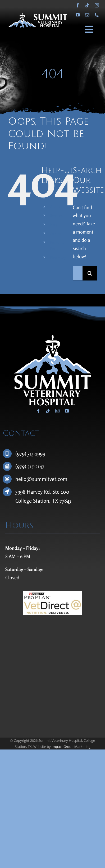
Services (56, 215)
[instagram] (97, 5)
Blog (54, 224)
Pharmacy (58, 258)
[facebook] (78, 5)
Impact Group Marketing (71, 747)
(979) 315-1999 (30, 453)
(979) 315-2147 (30, 466)
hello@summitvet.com (41, 479)
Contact (56, 233)
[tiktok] (87, 5)
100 (65, 492)
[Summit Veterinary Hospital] (38, 15)
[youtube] (78, 15)
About (55, 207)
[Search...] (78, 273)
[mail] (87, 15)
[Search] (90, 273)
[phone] (97, 15)
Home (55, 198)
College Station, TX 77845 (43, 501)
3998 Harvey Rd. (34, 492)
